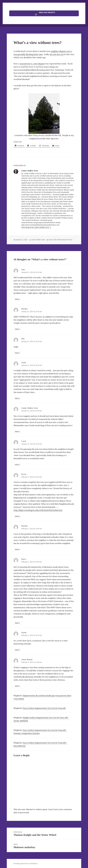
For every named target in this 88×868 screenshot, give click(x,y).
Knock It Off (52, 240)
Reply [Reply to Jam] (18, 299)
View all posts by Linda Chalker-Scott (35, 227)
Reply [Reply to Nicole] (18, 650)
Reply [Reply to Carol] (18, 465)
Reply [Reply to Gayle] (18, 399)
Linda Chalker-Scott (38, 240)
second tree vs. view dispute (32, 64)
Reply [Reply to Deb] (18, 353)
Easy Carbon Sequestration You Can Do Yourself (44, 708)
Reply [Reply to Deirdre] (18, 329)
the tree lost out (57, 54)
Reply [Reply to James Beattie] (18, 686)
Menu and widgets (47, 12)
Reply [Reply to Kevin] (18, 516)
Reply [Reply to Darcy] (18, 623)
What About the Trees (65, 240)
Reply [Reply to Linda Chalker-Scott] (18, 432)
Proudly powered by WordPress (26, 863)
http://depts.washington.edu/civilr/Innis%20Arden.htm (38, 510)
